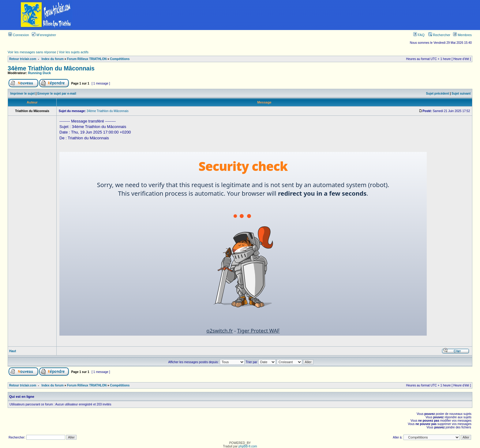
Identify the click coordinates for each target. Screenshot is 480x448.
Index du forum (53, 59)
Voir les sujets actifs (74, 52)
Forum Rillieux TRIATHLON (87, 59)
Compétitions (120, 59)
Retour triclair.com (23, 59)
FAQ (419, 35)
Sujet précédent (438, 94)
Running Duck (40, 73)
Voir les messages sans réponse (32, 52)
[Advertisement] (286, 15)
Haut (13, 351)
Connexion (19, 35)
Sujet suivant (461, 94)
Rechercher (439, 35)
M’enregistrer (44, 35)
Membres (462, 35)
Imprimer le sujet (23, 94)
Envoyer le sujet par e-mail (57, 94)
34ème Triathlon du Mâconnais (51, 68)
